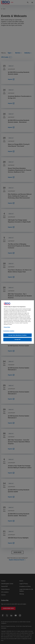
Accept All (18, 339)
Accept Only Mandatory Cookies (17, 335)
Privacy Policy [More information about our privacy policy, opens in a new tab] (7, 327)
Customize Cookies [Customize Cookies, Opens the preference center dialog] (9, 331)
